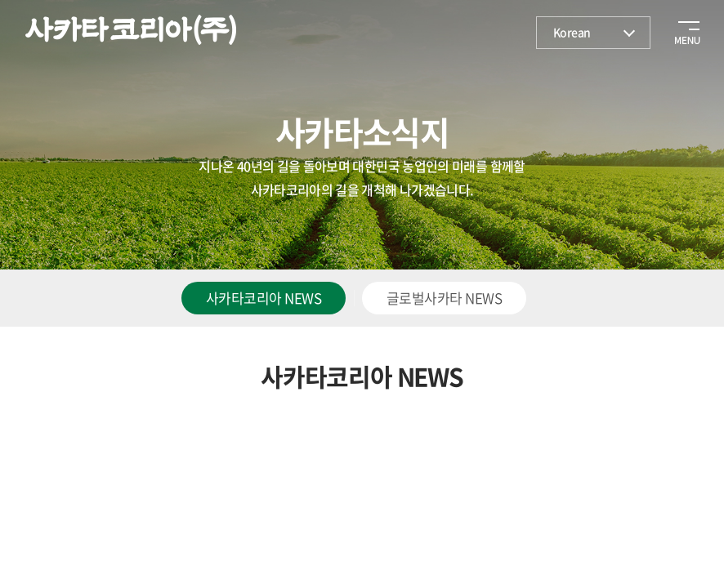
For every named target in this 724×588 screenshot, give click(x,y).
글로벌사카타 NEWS (444, 298)
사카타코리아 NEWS (264, 298)
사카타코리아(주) (131, 30)
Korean (572, 32)
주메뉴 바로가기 (0, 0)
